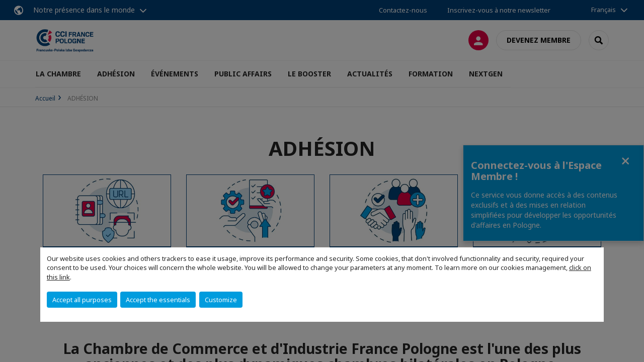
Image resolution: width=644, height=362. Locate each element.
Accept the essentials (158, 300)
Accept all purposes (82, 300)
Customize (221, 300)
